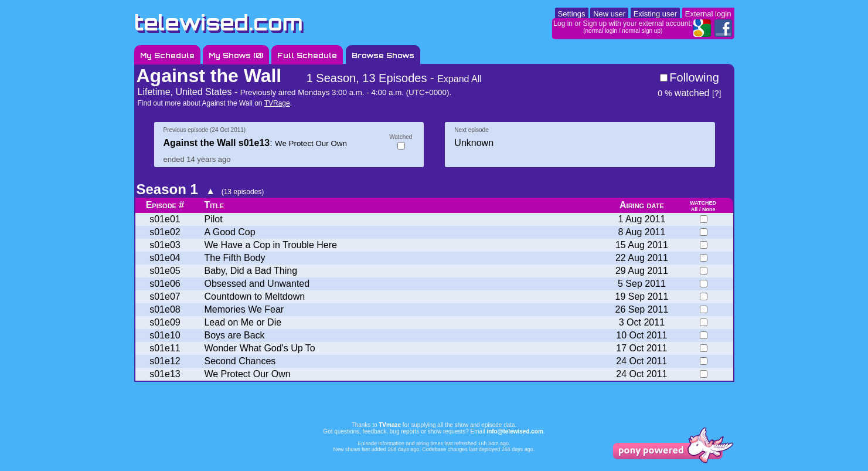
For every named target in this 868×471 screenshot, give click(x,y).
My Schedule (167, 55)
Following (694, 77)
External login (708, 14)
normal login (601, 31)
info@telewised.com (515, 431)
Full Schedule (307, 55)
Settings (572, 14)
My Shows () (236, 55)
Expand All (459, 79)
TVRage (277, 103)
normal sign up (641, 31)
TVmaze (390, 425)
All (695, 209)
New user (609, 14)
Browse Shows (383, 55)
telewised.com (219, 23)
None (709, 209)
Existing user (655, 14)
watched (683, 93)
